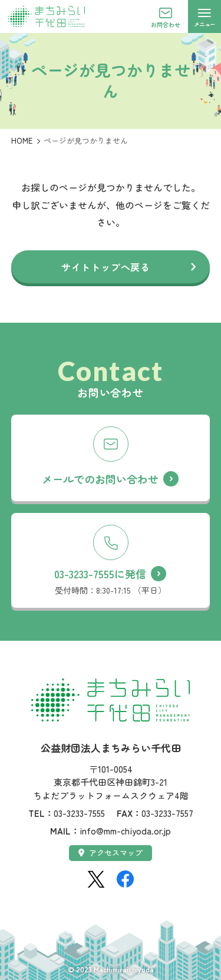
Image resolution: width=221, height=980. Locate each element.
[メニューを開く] (204, 16)
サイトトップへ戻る (106, 267)
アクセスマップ (111, 852)
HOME (22, 140)
